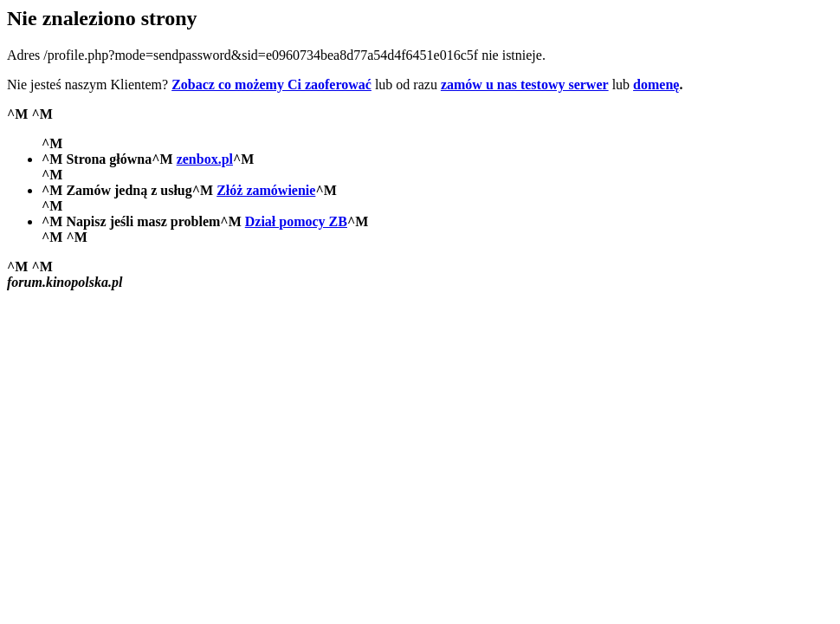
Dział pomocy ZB (296, 221)
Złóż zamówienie (266, 190)
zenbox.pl (205, 159)
